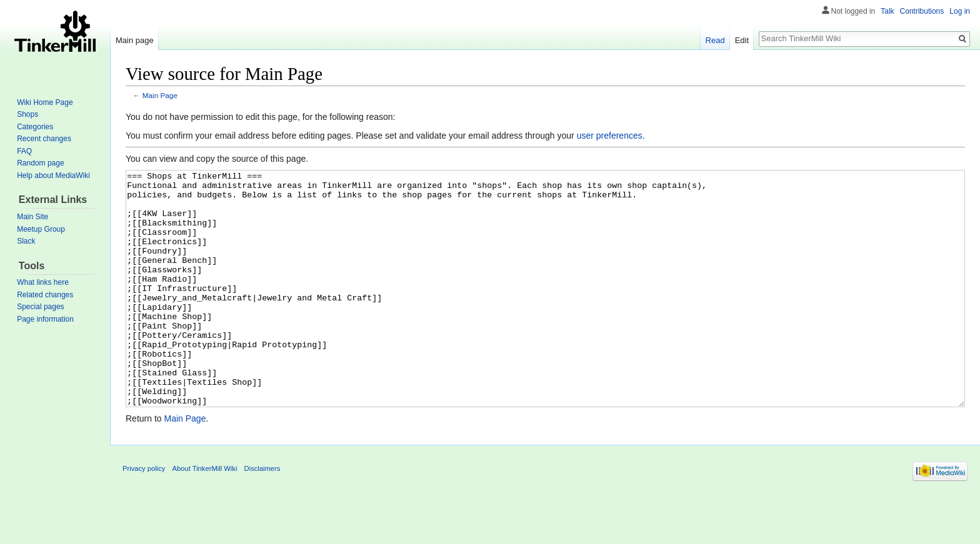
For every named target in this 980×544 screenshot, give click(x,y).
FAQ (24, 151)
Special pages (40, 307)
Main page (135, 40)
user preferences (610, 136)
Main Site (32, 217)
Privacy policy (144, 515)
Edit (742, 40)
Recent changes (44, 139)
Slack (26, 241)
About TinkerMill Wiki (205, 515)
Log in (960, 11)
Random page (40, 163)
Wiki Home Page (45, 102)
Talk (887, 11)
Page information (45, 319)
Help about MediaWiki (53, 176)
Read (715, 40)
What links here (43, 282)
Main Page (160, 95)
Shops (27, 114)
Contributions (922, 11)
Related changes (45, 295)
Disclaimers (262, 515)
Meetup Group (41, 229)
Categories (35, 127)
